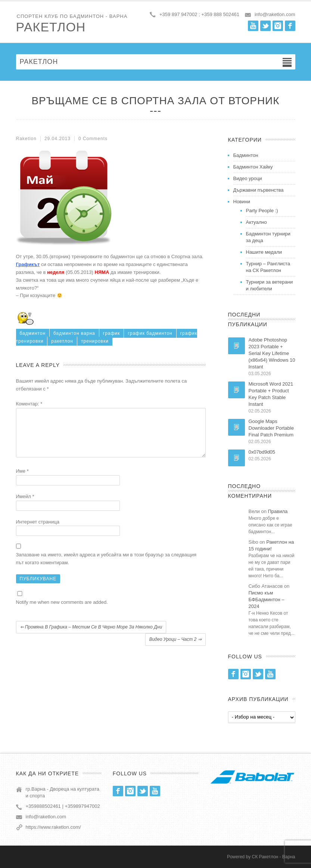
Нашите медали (264, 252)
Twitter (265, 26)
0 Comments (93, 139)
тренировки (95, 341)
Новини (242, 202)
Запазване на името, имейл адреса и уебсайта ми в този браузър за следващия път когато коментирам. (106, 568)
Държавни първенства (259, 190)
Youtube (253, 26)
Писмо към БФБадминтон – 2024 (267, 600)
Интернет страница (38, 531)
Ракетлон (51, 27)
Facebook (290, 26)
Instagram (278, 26)
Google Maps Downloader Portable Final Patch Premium (271, 428)
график (112, 333)
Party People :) (262, 211)
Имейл (25, 505)
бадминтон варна (74, 333)
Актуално (256, 222)
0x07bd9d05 (262, 452)
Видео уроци (248, 178)
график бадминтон (150, 333)
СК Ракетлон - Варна (274, 857)
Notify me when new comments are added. (62, 611)
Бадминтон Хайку (253, 167)
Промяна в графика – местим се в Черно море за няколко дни (91, 636)
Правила (278, 511)
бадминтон (33, 333)
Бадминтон (246, 155)
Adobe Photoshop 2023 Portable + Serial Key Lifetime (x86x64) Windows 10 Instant (272, 353)
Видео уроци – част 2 (175, 648)
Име (22, 480)
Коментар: (29, 404)
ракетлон (62, 341)
